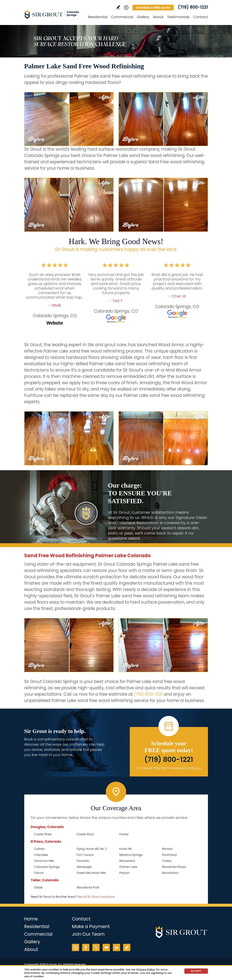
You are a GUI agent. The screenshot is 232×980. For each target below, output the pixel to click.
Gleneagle (84, 867)
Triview (167, 861)
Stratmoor (169, 855)
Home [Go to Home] (31, 919)
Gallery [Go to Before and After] (143, 17)
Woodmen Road (174, 867)
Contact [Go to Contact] (201, 17)
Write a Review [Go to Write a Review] (118, 7)
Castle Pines (43, 834)
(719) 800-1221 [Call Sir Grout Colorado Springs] (193, 7)
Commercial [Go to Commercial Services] (122, 17)
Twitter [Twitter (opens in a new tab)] (96, 947)
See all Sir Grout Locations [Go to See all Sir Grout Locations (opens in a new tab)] (96, 897)
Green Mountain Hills (91, 873)
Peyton (124, 873)
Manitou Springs (131, 855)
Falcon (39, 873)
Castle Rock (85, 834)
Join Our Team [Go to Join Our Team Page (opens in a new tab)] (88, 934)
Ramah (167, 849)
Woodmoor (170, 873)
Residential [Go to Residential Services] (98, 17)
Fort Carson (85, 855)
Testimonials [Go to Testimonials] (178, 17)
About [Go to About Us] (158, 17)
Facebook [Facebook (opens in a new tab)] (86, 947)
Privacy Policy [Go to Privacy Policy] (146, 970)
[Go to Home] (53, 14)
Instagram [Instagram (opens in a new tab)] (76, 947)
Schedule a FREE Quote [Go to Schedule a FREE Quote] (153, 8)
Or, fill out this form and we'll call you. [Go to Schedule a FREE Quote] (169, 768)
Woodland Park (88, 887)
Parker (124, 834)
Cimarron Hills (44, 861)
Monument (127, 861)
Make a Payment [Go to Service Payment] (91, 927)
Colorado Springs (47, 867)
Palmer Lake (128, 867)
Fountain (83, 861)
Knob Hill (125, 849)
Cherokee (41, 855)
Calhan (39, 849)
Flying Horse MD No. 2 (92, 849)
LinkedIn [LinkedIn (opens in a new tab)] (116, 947)
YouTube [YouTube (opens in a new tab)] (106, 947)
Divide (38, 887)
